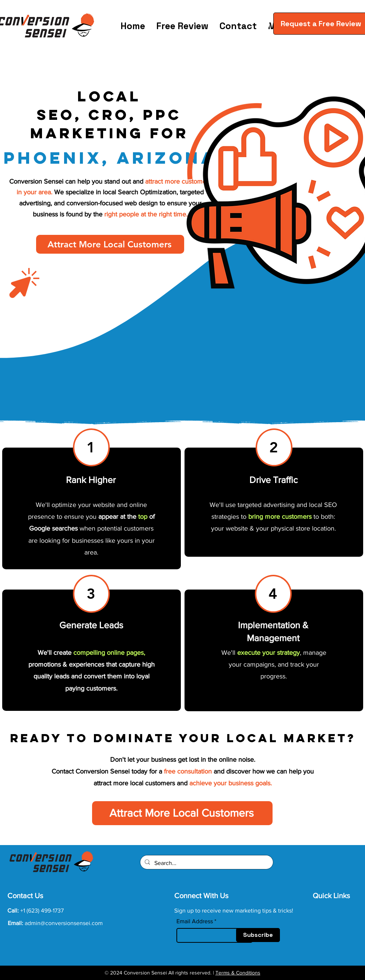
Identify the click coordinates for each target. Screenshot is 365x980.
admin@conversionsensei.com (64, 923)
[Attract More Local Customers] (110, 244)
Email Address (195, 921)
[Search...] (206, 863)
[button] (263, 24)
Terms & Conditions (238, 973)
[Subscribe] (258, 935)
